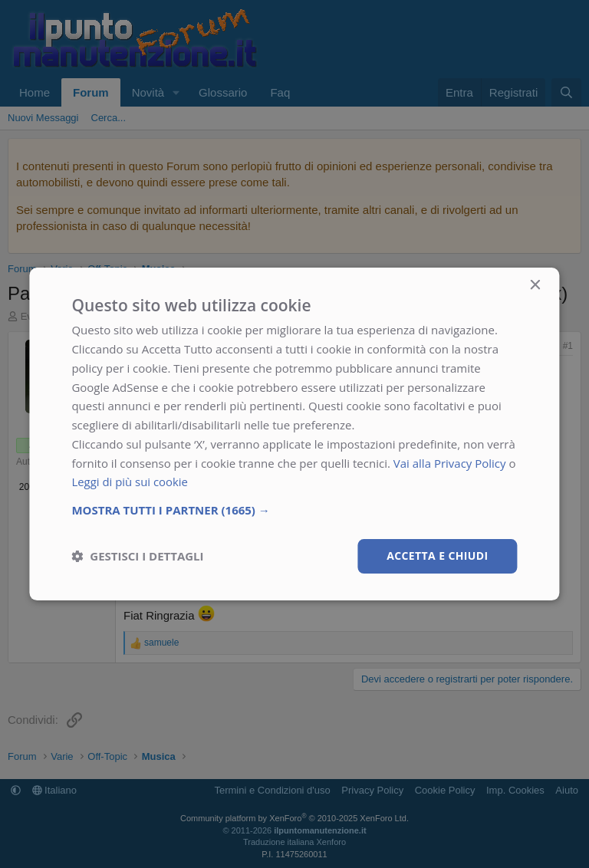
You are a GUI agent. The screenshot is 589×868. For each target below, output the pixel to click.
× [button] (535, 286)
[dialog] (294, 434)
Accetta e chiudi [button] (438, 556)
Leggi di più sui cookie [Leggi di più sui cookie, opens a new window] (130, 482)
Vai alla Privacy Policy (450, 463)
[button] (294, 510)
